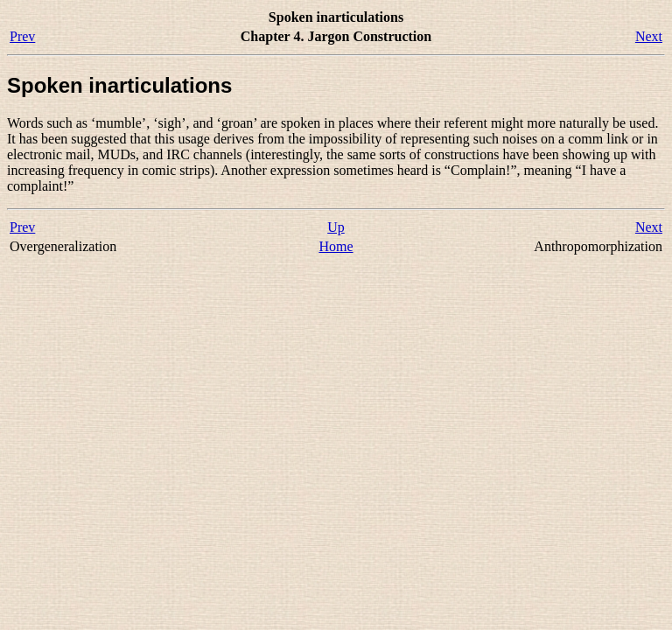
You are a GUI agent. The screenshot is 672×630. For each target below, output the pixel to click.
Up (336, 227)
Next (649, 36)
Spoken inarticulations (119, 85)
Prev (22, 36)
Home (336, 246)
